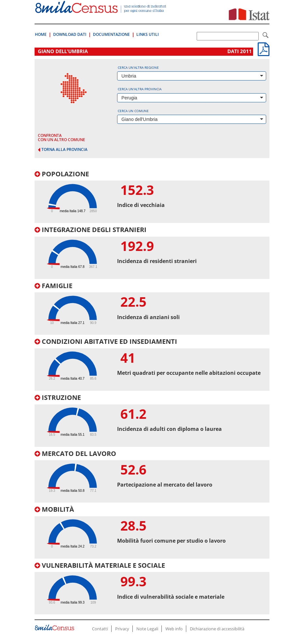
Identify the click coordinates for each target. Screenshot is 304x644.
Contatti (100, 629)
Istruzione (58, 397)
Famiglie (53, 286)
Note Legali (147, 629)
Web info (174, 629)
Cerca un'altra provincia (140, 89)
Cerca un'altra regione (138, 67)
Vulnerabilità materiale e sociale (100, 565)
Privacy (122, 629)
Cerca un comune (133, 111)
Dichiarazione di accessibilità (217, 629)
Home (41, 34)
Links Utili (148, 34)
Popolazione (62, 174)
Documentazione (111, 34)
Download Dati (70, 34)
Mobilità (54, 509)
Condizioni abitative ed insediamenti (106, 341)
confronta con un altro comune (61, 138)
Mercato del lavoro (75, 454)
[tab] (152, 197)
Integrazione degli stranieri (91, 230)
